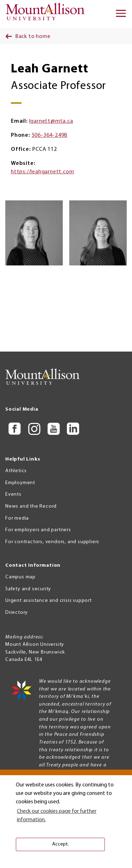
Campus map (20, 577)
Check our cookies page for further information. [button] (57, 816)
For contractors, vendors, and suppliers (52, 542)
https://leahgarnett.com (42, 172)
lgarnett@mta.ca (51, 121)
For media (17, 518)
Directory (17, 613)
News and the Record (31, 506)
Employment (20, 483)
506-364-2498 (50, 135)
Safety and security (28, 589)
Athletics (16, 471)
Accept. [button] (60, 844)
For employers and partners (38, 530)
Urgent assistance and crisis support (49, 601)
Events (13, 494)
